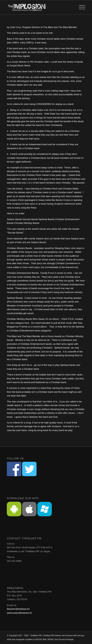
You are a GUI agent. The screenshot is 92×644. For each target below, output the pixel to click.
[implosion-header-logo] (38, 7)
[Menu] (80, 7)
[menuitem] (80, 7)
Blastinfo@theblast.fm (18, 609)
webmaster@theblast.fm (19, 613)
